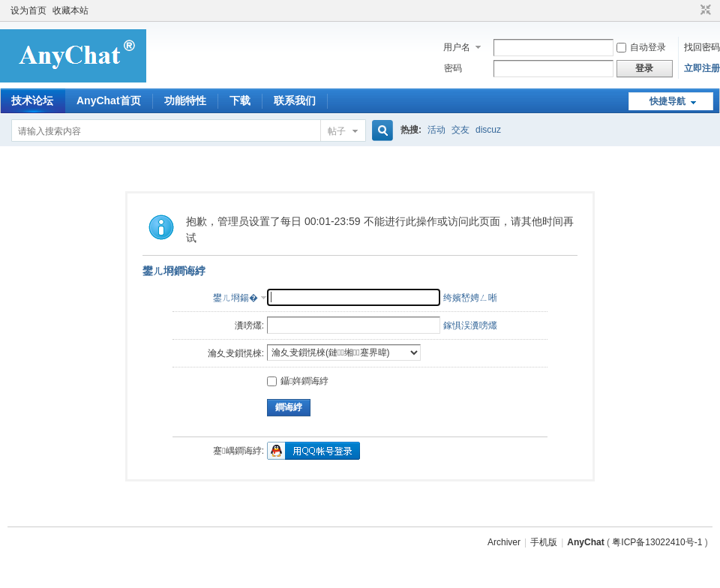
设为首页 (28, 10)
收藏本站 (70, 10)
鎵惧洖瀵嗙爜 (470, 325)
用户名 (457, 47)
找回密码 (702, 47)
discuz (488, 130)
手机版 (544, 542)
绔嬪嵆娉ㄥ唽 (470, 298)
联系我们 (295, 100)
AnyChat (585, 542)
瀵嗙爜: (249, 325)
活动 (436, 130)
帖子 (337, 131)
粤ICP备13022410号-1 (657, 542)
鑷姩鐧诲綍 (298, 381)
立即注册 (702, 68)
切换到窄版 (704, 10)
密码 (453, 68)
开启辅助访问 (691, 10)
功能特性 (185, 100)
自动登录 (641, 47)
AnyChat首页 (109, 100)
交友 (460, 130)
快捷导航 (667, 101)
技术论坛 (32, 100)
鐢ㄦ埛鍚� (235, 298)
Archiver (504, 542)
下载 (240, 100)
